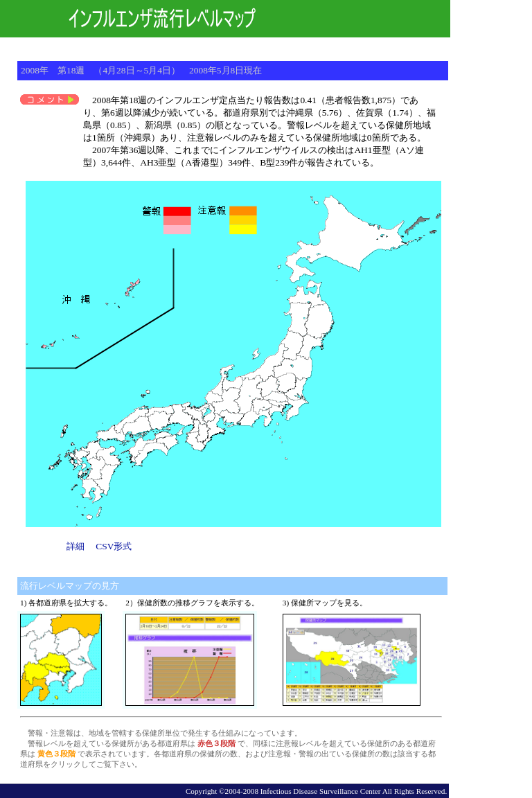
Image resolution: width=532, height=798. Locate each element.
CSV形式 (114, 546)
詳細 (76, 546)
